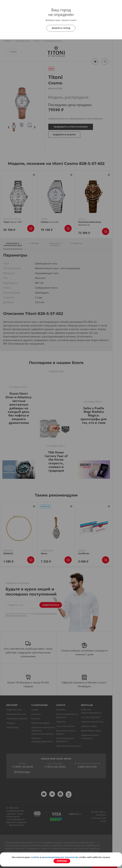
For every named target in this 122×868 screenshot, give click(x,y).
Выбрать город (61, 28)
